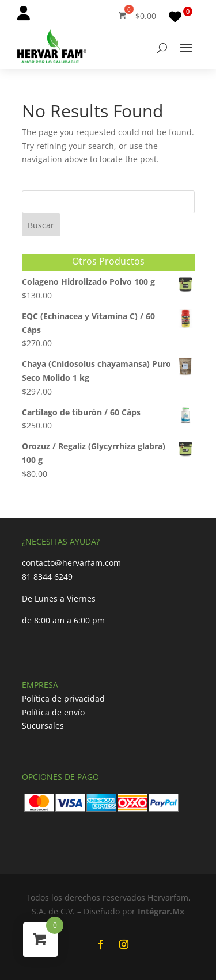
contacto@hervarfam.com (71, 563)
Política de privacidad (63, 698)
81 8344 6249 (47, 577)
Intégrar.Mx (161, 911)
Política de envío (53, 712)
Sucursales (43, 726)
